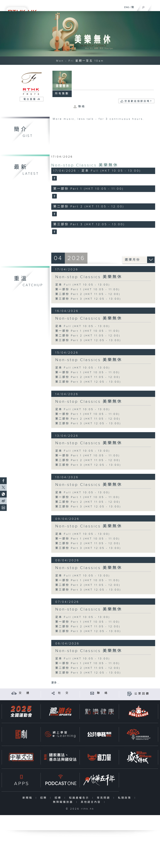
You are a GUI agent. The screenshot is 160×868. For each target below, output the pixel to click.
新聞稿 (28, 798)
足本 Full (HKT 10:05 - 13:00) (83, 285)
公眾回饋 (142, 694)
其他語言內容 (92, 802)
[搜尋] (143, 7)
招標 (59, 798)
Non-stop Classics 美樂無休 (85, 165)
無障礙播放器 (64, 802)
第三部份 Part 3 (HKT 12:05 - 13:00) (88, 299)
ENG (127, 7)
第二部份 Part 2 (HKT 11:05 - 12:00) (88, 294)
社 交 (64, 693)
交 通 (24, 693)
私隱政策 (125, 798)
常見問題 (104, 798)
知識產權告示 (80, 798)
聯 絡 (103, 693)
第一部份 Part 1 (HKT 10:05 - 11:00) (88, 289)
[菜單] (155, 6)
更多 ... (55, 683)
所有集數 (62, 94)
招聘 (44, 798)
